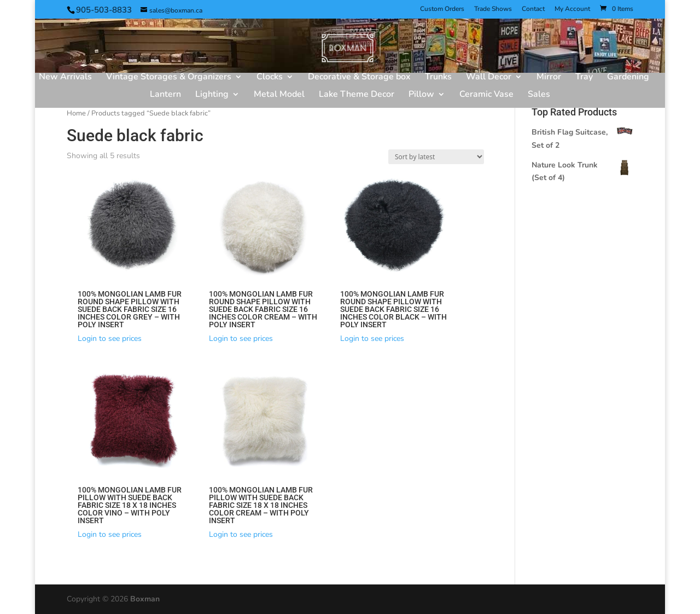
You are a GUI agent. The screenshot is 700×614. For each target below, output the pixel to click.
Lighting (212, 95)
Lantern (165, 95)
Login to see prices (110, 338)
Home (76, 113)
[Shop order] (436, 157)
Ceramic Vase (486, 95)
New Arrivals (65, 78)
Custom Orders (442, 9)
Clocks (270, 78)
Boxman (145, 599)
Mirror (549, 78)
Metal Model (279, 95)
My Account (572, 9)
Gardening (628, 78)
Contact (533, 9)
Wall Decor (489, 78)
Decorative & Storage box (359, 78)
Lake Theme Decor (357, 95)
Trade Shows (493, 9)
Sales (539, 95)
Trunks (438, 78)
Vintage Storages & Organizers (169, 78)
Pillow (421, 95)
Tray (584, 78)
